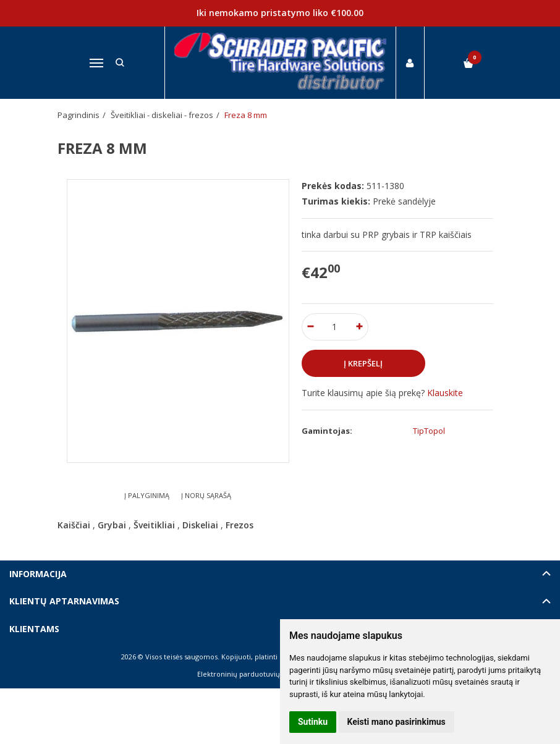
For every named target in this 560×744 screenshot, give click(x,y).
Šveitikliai (154, 525)
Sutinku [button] (313, 722)
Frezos (240, 525)
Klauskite (445, 393)
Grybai (112, 525)
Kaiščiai (74, 525)
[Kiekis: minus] (311, 327)
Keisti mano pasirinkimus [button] (397, 722)
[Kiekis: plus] (359, 327)
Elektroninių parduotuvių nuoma (251, 674)
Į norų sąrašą (206, 495)
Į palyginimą (147, 495)
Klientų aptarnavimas (64, 601)
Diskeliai (200, 525)
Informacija (38, 574)
